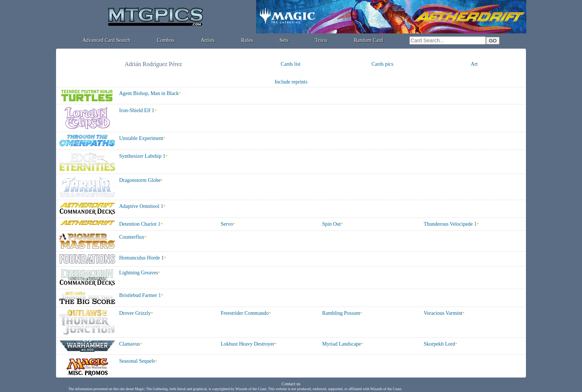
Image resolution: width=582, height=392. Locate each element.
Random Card (369, 40)
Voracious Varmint (443, 313)
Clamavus (130, 344)
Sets (284, 40)
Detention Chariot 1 (140, 224)
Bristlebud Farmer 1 (140, 295)
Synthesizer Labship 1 (142, 156)
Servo (227, 224)
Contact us (291, 384)
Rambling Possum (341, 313)
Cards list (290, 64)
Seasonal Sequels (137, 361)
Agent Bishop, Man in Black (149, 93)
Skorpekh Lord (439, 344)
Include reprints (291, 82)
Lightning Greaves (139, 273)
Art (474, 64)
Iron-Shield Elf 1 (137, 110)
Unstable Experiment (141, 138)
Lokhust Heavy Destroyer (248, 344)
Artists (208, 40)
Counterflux (132, 237)
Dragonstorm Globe (140, 180)
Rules (247, 40)
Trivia (321, 40)
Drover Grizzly (135, 313)
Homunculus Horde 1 (142, 258)
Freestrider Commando (245, 313)
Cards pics (382, 64)
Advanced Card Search (106, 40)
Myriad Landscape (342, 344)
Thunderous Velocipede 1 (450, 224)
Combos (166, 40)
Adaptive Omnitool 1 (141, 206)
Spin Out (331, 224)
